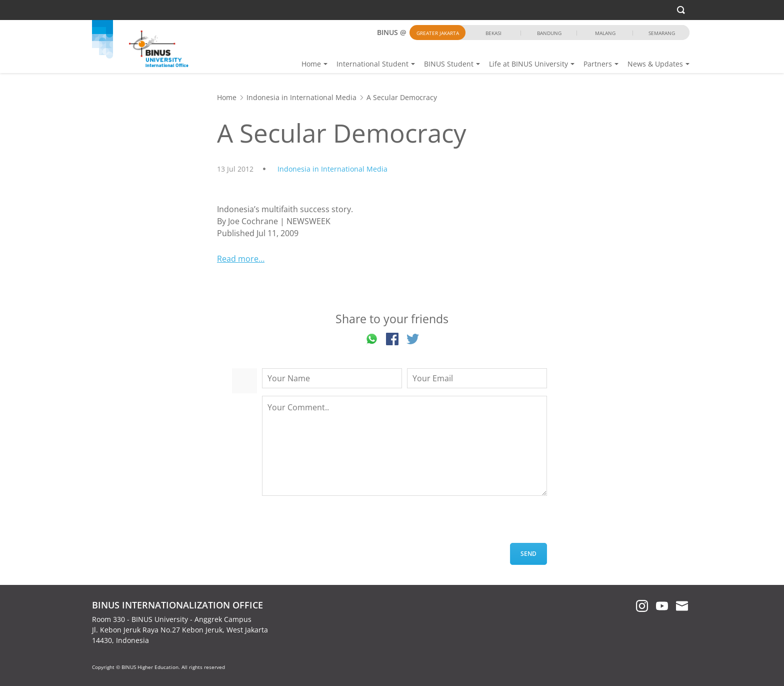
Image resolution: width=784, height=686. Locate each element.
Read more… (241, 259)
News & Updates (655, 64)
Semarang (662, 33)
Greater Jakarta (438, 33)
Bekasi (493, 33)
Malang (605, 33)
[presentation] (338, 523)
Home (311, 64)
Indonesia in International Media (301, 97)
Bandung (549, 33)
